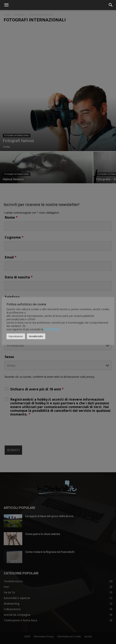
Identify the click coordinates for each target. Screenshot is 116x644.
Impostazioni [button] (16, 336)
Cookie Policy (52, 329)
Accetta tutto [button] (36, 336)
